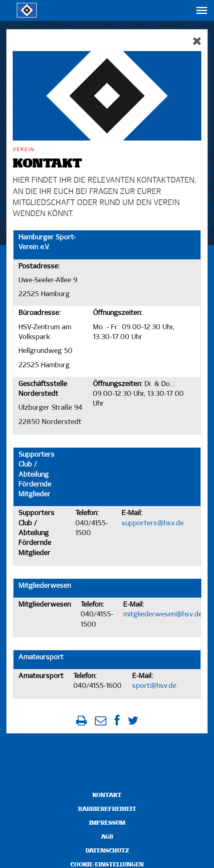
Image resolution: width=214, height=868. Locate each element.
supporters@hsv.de (153, 523)
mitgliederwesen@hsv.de (163, 615)
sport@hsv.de (154, 686)
